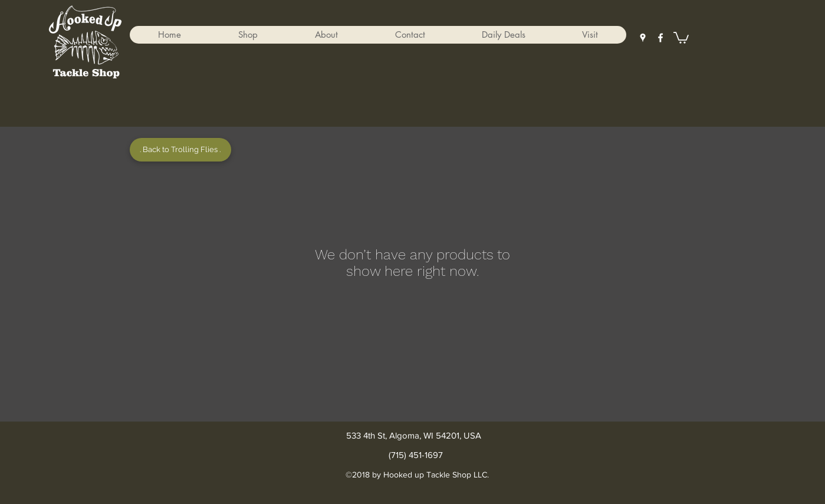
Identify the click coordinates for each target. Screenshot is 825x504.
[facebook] (660, 38)
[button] (248, 35)
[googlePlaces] (643, 38)
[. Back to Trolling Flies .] (180, 150)
